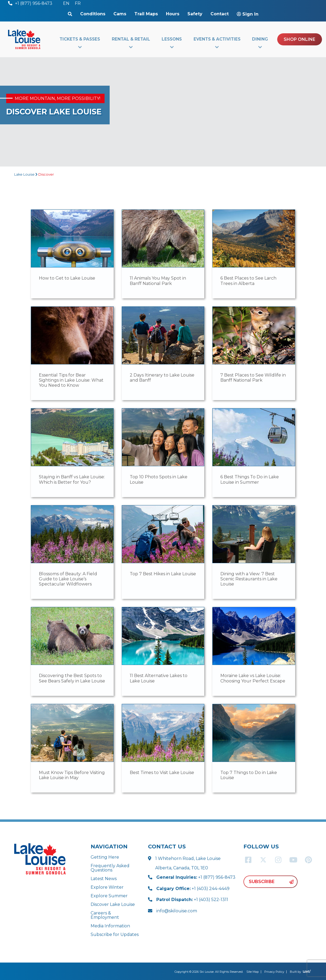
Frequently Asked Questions (110, 868)
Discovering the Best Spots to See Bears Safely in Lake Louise (72, 678)
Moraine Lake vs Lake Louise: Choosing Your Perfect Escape (253, 678)
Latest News (104, 879)
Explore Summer (109, 896)
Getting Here (105, 857)
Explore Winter (107, 887)
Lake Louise (24, 174)
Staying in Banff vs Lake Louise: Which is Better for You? (72, 479)
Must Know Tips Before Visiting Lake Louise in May (72, 775)
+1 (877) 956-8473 (196, 877)
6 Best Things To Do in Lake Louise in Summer (250, 479)
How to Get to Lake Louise (67, 278)
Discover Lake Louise (113, 904)
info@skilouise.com (177, 911)
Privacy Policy (274, 972)
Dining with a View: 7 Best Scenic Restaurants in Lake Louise (249, 579)
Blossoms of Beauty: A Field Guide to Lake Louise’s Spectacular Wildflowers (68, 579)
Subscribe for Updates (115, 934)
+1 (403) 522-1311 (192, 900)
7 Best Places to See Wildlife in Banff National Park (253, 378)
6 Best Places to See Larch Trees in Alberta (248, 281)
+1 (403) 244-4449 (193, 889)
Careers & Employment (105, 915)
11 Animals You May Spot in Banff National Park (158, 281)
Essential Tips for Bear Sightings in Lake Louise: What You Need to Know (71, 380)
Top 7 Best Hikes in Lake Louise (163, 574)
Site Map (253, 972)
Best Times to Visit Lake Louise (162, 773)
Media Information (110, 926)
